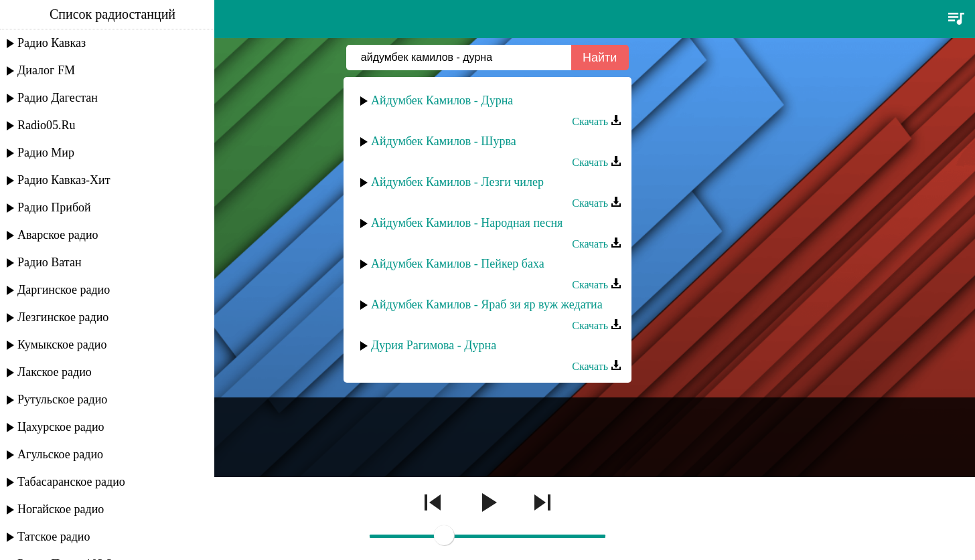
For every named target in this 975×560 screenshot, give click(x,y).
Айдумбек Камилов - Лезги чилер (457, 182)
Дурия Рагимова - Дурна (434, 345)
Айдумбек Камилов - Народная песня (467, 223)
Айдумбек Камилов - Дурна (442, 100)
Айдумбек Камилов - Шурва (444, 141)
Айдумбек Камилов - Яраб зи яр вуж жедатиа (487, 304)
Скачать (597, 121)
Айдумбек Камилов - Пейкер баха (458, 264)
